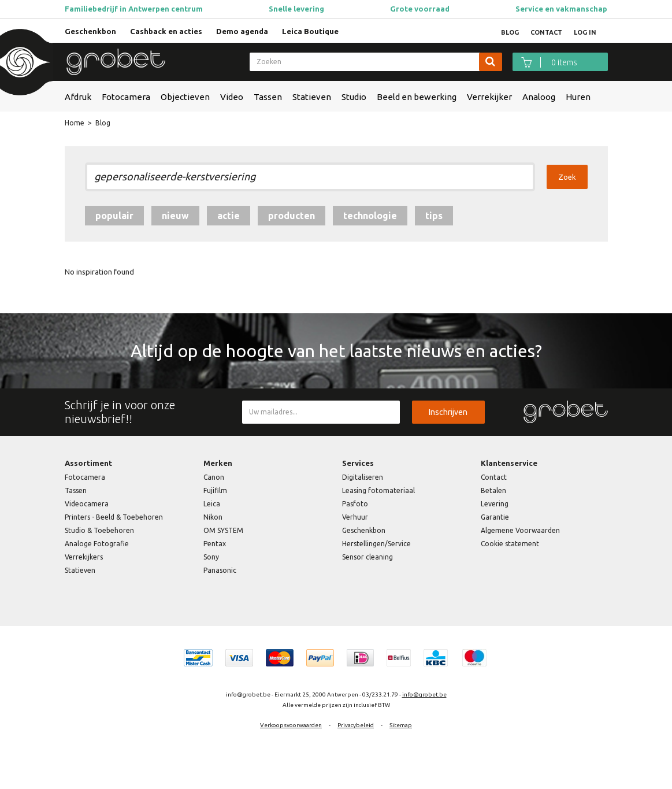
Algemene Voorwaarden (520, 530)
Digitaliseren (363, 477)
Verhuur (355, 517)
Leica (212, 504)
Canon (214, 477)
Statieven (312, 97)
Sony (211, 557)
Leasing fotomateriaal (378, 490)
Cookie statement (510, 544)
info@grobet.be (424, 694)
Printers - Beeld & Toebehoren (114, 517)
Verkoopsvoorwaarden (291, 725)
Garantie (495, 517)
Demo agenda (242, 31)
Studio (354, 97)
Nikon (213, 517)
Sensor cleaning (367, 557)
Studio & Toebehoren (99, 530)
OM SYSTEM (223, 530)
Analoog (539, 97)
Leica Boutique (310, 31)
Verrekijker (489, 97)
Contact (494, 477)
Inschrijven (448, 412)
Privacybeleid (356, 725)
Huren (578, 97)
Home (75, 123)
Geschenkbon (90, 31)
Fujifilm (215, 490)
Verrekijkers (84, 557)
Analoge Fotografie (97, 544)
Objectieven (185, 97)
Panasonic (220, 570)
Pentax (215, 544)
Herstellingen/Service (376, 544)
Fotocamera (126, 97)
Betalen (493, 490)
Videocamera (87, 504)
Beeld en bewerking (417, 97)
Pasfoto (355, 504)
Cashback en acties (166, 31)
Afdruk (78, 97)
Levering (495, 504)
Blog (103, 123)
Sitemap (401, 725)
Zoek (567, 177)
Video (232, 97)
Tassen (268, 97)
